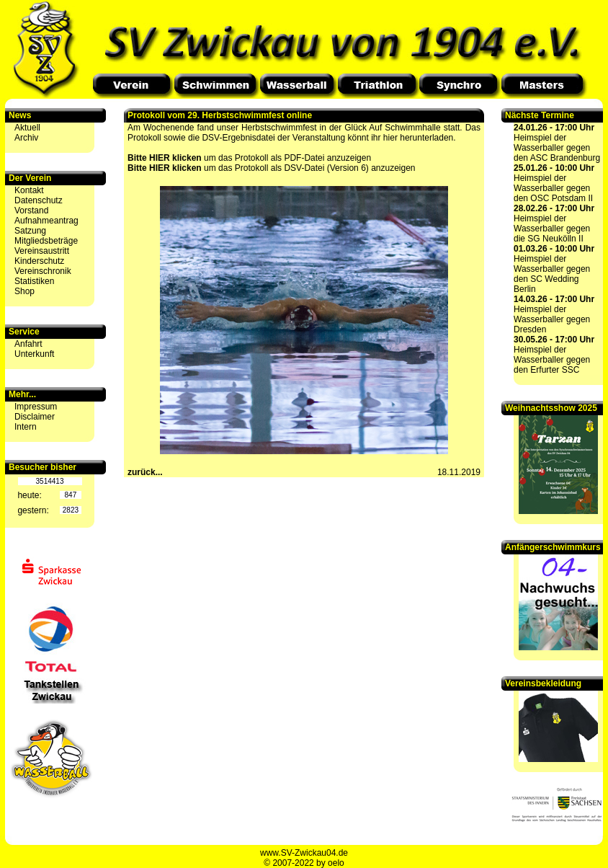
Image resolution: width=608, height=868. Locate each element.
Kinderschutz (39, 261)
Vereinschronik (43, 271)
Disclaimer (35, 417)
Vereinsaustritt (42, 251)
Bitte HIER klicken (165, 158)
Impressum (36, 407)
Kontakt (29, 190)
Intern (26, 427)
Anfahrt (28, 344)
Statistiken (34, 281)
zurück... (145, 472)
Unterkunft (34, 354)
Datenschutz (39, 200)
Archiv (26, 138)
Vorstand (31, 211)
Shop (24, 291)
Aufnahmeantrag (46, 221)
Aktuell (27, 128)
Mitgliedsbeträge (46, 241)
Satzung (30, 231)
